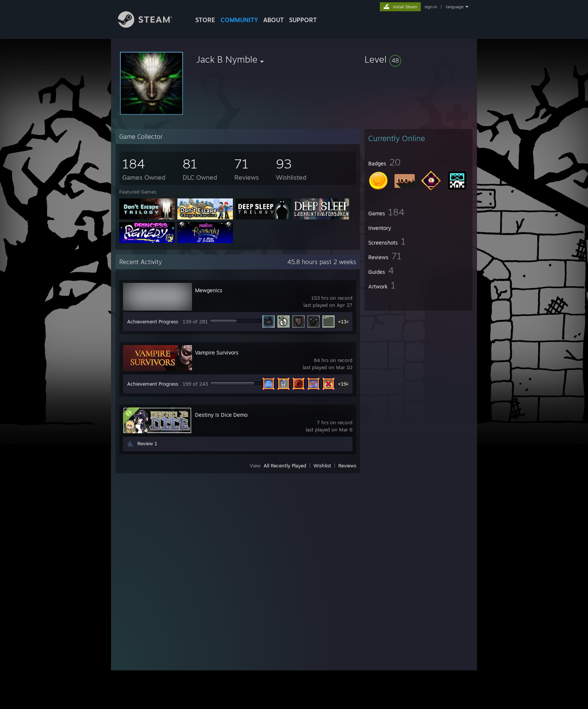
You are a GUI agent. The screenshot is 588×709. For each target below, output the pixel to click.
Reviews (347, 466)
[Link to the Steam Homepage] (151, 26)
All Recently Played (285, 466)
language (455, 7)
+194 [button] (344, 384)
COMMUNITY (239, 20)
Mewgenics (209, 290)
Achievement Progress (153, 321)
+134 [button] (344, 321)
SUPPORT (303, 20)
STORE (205, 20)
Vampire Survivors (217, 352)
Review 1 (147, 443)
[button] (418, 59)
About (274, 20)
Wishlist (322, 466)
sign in (431, 7)
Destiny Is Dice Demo (221, 415)
